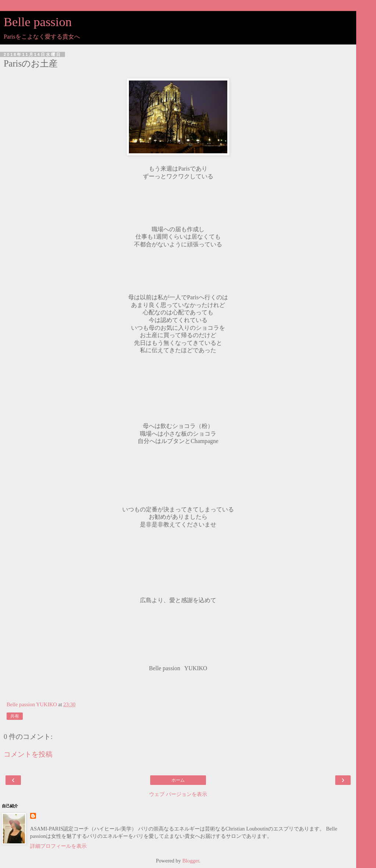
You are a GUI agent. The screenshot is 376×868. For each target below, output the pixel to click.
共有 (15, 716)
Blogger (191, 861)
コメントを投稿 (28, 754)
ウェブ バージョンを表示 (178, 794)
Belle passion (38, 22)
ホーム (178, 780)
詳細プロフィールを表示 (58, 846)
